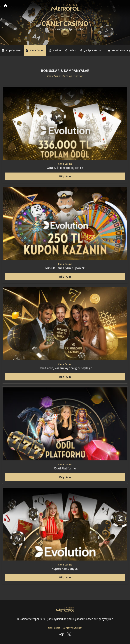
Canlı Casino (35, 50)
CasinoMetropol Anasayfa (6, 6)
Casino (55, 50)
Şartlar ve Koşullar (72, 628)
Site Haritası (54, 628)
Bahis (71, 50)
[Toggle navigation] (124, 6)
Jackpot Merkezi (92, 50)
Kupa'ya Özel (12, 50)
